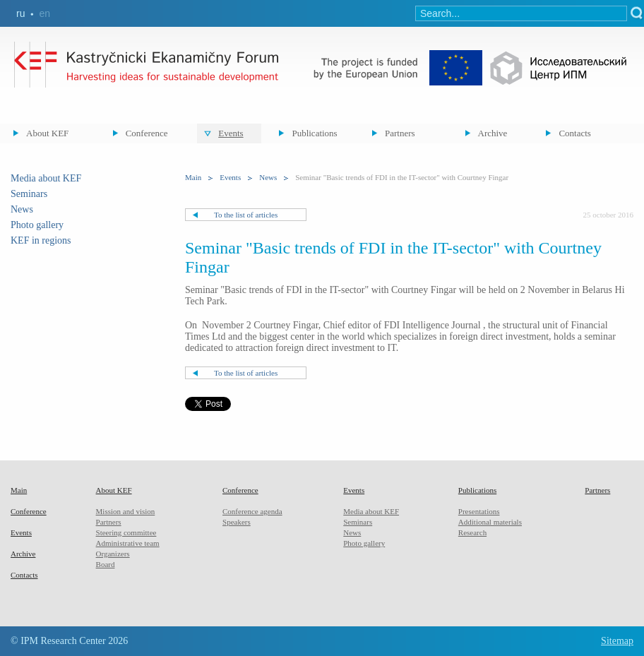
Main (193, 177)
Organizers (113, 554)
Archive (493, 133)
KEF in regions (41, 240)
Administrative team (128, 543)
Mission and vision (126, 511)
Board (106, 564)
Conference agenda (252, 511)
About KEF (47, 133)
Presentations (479, 511)
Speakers (237, 522)
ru (20, 13)
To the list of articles (246, 215)
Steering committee (126, 532)
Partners (400, 133)
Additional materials (490, 522)
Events (231, 133)
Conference (147, 133)
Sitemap (617, 641)
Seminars (29, 194)
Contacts (575, 133)
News (22, 209)
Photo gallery (37, 225)
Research (472, 532)
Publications (314, 133)
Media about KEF (46, 178)
